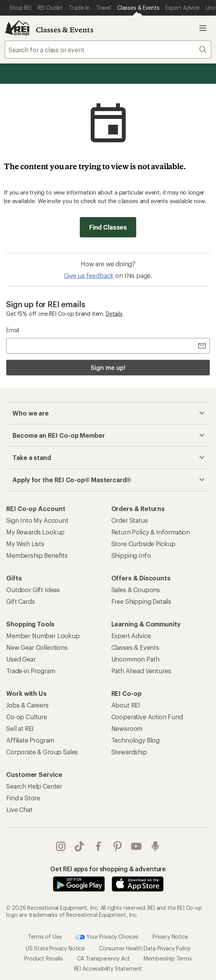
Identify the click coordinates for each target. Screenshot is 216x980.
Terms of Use (45, 936)
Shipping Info (131, 555)
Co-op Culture (27, 717)
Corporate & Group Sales (42, 752)
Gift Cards (20, 601)
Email (13, 330)
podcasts (155, 846)
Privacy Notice (170, 936)
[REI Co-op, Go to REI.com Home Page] (17, 28)
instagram (61, 846)
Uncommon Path (135, 659)
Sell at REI (20, 728)
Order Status (130, 520)
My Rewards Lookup (35, 532)
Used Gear (21, 659)
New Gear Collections (37, 647)
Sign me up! (108, 367)
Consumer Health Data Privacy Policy (145, 948)
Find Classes (108, 227)
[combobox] (108, 50)
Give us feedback (89, 275)
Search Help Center (34, 786)
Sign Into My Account (37, 520)
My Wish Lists (25, 544)
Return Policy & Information (151, 532)
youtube (136, 846)
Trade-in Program (31, 671)
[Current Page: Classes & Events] (138, 8)
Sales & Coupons (136, 590)
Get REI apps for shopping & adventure (108, 869)
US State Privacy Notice (55, 948)
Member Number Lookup (43, 636)
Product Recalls (44, 958)
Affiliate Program (30, 740)
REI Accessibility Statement (108, 969)
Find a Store (23, 798)
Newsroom (127, 728)
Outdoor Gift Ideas (33, 590)
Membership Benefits (37, 555)
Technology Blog (136, 740)
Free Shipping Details (141, 601)
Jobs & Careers (27, 705)
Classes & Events (65, 30)
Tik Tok (79, 846)
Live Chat (19, 809)
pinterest (118, 846)
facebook (98, 846)
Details (114, 314)
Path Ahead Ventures (141, 671)
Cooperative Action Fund (147, 717)
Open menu (203, 28)
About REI (126, 705)
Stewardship (129, 752)
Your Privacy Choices (107, 937)
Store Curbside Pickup (144, 544)
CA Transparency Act (104, 958)
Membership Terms (168, 958)
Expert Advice (131, 636)
